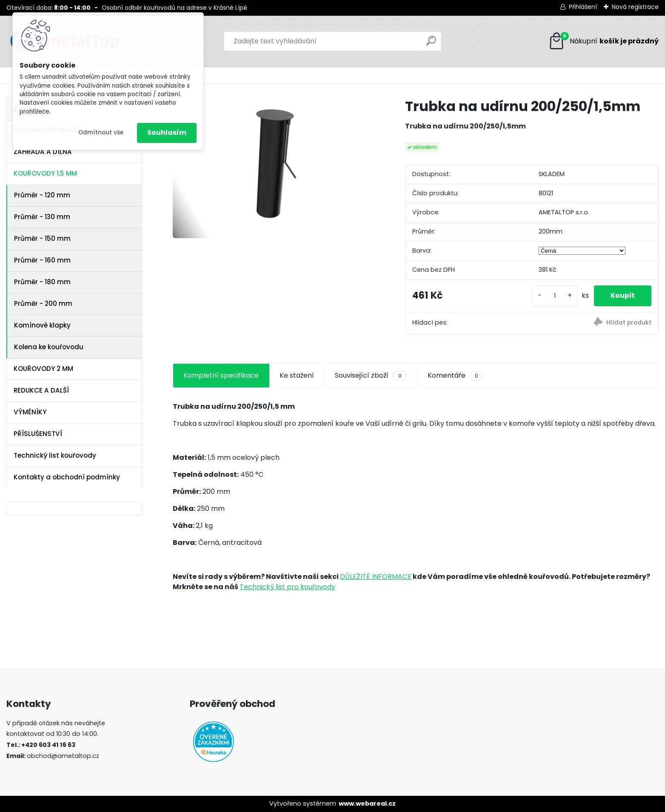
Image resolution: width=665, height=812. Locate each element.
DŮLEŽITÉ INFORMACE (376, 577)
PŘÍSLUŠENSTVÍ (38, 434)
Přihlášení (583, 7)
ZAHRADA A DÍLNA (43, 152)
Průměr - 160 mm (42, 260)
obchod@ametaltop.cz (63, 756)
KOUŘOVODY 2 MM (43, 369)
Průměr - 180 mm (42, 282)
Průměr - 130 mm (42, 217)
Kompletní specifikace (221, 375)
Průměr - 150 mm (42, 238)
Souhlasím (167, 132)
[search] (431, 44)
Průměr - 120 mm (42, 195)
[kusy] (554, 296)
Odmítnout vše (101, 132)
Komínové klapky (42, 325)
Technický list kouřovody (55, 455)
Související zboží (371, 376)
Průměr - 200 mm (43, 303)
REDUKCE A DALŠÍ (41, 390)
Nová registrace (635, 7)
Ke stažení (297, 375)
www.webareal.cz (367, 803)
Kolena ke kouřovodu (49, 347)
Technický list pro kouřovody (287, 587)
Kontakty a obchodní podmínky (67, 477)
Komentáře (455, 376)
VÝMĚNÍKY (30, 412)
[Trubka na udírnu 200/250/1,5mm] (275, 168)
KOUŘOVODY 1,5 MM (45, 173)
